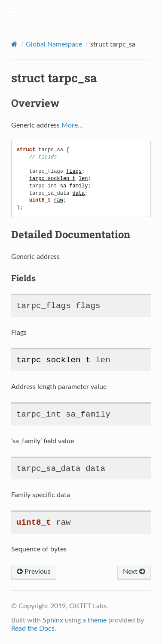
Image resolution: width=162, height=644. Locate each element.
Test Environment (87, 13)
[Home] (14, 44)
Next (134, 572)
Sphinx (53, 620)
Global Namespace (54, 44)
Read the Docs (33, 628)
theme (97, 620)
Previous (34, 572)
